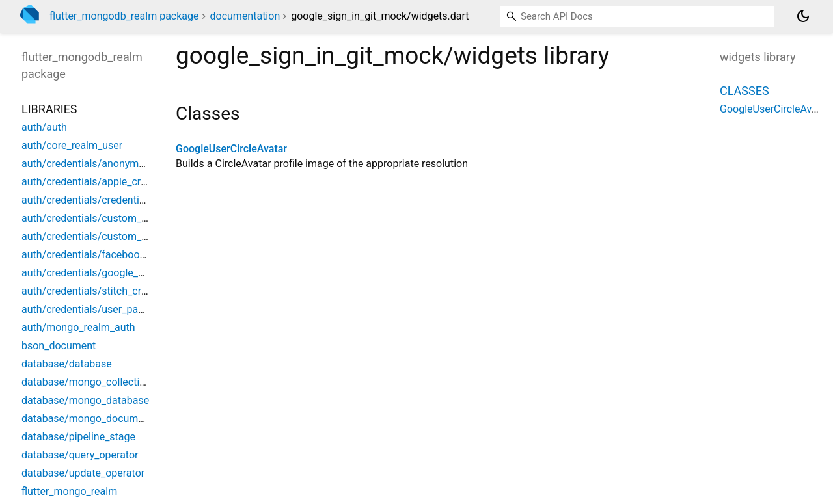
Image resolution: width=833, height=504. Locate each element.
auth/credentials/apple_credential (100, 182)
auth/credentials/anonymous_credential (114, 164)
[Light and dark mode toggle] (803, 16)
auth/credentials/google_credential (102, 273)
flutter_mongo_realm (69, 491)
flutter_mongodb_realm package (124, 16)
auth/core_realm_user (72, 145)
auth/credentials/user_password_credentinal (125, 309)
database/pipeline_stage (78, 437)
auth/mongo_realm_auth (78, 327)
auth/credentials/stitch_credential (100, 291)
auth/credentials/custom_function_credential (126, 218)
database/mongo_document (87, 418)
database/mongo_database (85, 400)
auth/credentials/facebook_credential (108, 255)
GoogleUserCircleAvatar (231, 149)
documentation (245, 16)
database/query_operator (80, 455)
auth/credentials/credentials (87, 200)
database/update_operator (83, 473)
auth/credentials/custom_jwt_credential (114, 236)
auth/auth (44, 127)
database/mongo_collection (86, 382)
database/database (67, 364)
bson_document (59, 346)
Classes (744, 91)
